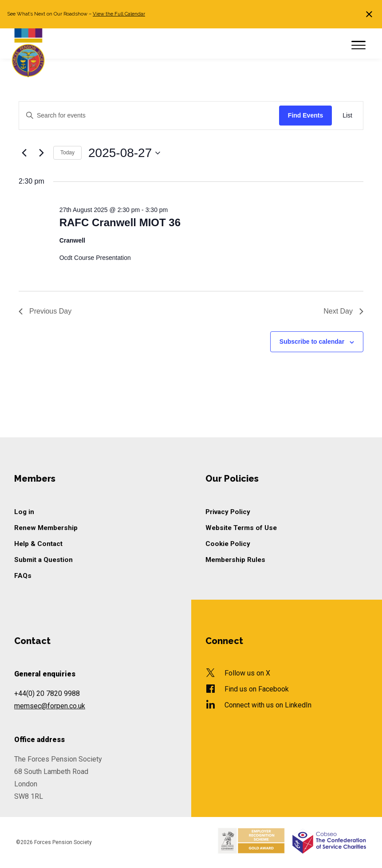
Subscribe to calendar (312, 342)
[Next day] (41, 153)
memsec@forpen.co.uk (50, 706)
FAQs (23, 576)
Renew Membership (46, 528)
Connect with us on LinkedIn (268, 705)
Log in (24, 512)
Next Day (343, 311)
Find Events (305, 115)
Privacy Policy (228, 512)
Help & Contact (38, 544)
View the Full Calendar (119, 14)
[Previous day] (24, 153)
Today (67, 153)
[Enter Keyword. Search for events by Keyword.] (149, 116)
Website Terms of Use (241, 528)
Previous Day (45, 311)
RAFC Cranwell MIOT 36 (120, 222)
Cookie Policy (228, 544)
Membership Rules (235, 560)
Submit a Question (43, 560)
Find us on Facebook (257, 689)
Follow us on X (247, 673)
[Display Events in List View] (347, 116)
